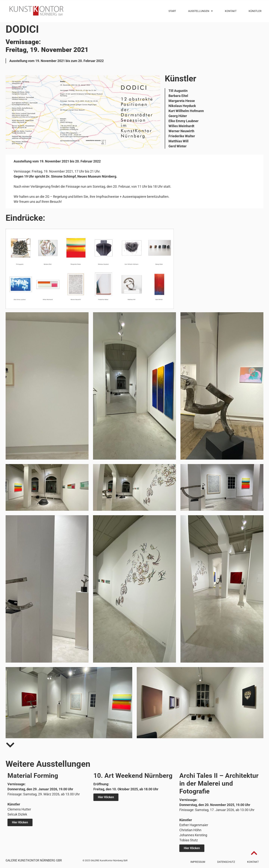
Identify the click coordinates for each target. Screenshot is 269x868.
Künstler (255, 11)
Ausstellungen (200, 11)
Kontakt (231, 11)
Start (172, 11)
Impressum (198, 862)
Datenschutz (226, 862)
